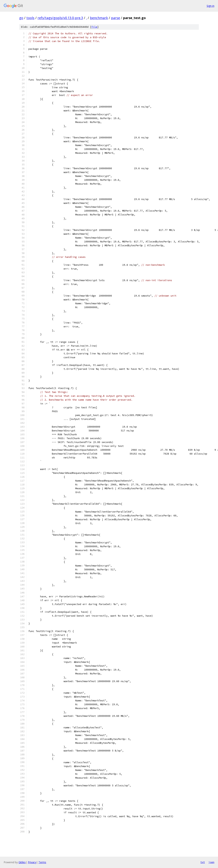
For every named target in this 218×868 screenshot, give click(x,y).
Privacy (32, 862)
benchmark (99, 18)
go (21, 18)
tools (30, 18)
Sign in (210, 6)
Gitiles (22, 862)
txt (203, 862)
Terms (42, 862)
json (211, 862)
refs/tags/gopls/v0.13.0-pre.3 (60, 18)
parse (116, 18)
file (94, 27)
